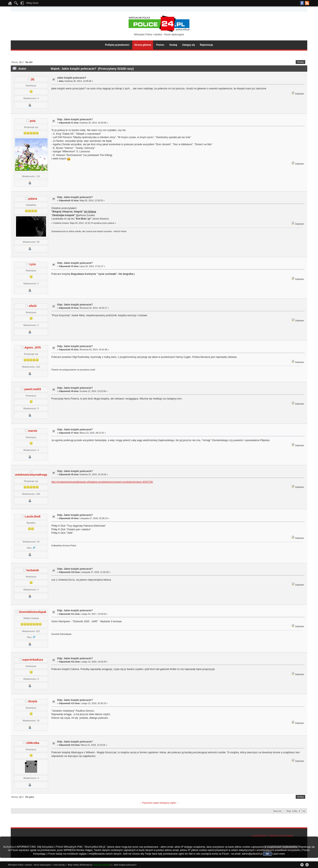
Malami (106, 865)
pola (33, 121)
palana (33, 199)
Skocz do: (277, 811)
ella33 (33, 306)
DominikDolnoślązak (33, 612)
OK (267, 854)
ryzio (33, 264)
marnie (33, 431)
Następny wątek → (169, 803)
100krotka (33, 743)
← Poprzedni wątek (149, 803)
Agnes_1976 (33, 348)
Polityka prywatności (117, 45)
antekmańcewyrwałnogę (31, 475)
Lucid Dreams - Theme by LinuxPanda (272, 836)
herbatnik (33, 570)
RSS (307, 3)
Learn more (279, 854)
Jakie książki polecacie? (71, 78)
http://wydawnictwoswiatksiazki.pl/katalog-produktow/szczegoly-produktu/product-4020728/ (102, 482)
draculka (98, 865)
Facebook (302, 3)
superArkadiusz (33, 660)
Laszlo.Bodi (33, 517)
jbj (33, 79)
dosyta (33, 701)
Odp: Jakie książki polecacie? (75, 119)
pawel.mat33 (33, 389)
